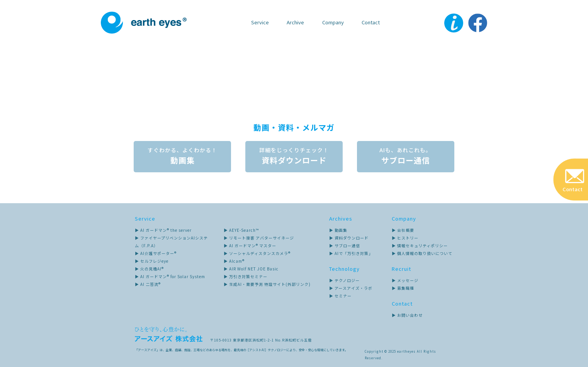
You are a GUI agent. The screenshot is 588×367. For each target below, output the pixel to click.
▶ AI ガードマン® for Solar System (170, 276)
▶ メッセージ (405, 280)
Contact (371, 22)
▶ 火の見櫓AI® (149, 269)
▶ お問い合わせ (407, 315)
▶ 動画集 (338, 230)
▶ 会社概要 (403, 230)
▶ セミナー (340, 296)
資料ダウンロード (294, 156)
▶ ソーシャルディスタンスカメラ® (257, 253)
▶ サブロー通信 (345, 246)
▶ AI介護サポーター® (156, 253)
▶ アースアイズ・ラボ (351, 288)
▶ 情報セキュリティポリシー (420, 246)
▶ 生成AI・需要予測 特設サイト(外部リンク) (267, 284)
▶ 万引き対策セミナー (246, 276)
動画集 (182, 156)
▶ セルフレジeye (152, 261)
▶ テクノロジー (344, 280)
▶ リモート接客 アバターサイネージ (259, 238)
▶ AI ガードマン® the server (163, 230)
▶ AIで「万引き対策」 (351, 253)
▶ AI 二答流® (148, 284)
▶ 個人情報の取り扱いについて (422, 253)
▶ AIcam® (234, 261)
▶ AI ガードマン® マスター (250, 246)
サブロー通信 (406, 156)
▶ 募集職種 (403, 288)
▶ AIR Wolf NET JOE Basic (251, 269)
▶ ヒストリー (405, 238)
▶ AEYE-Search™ (241, 230)
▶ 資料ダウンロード (349, 238)
